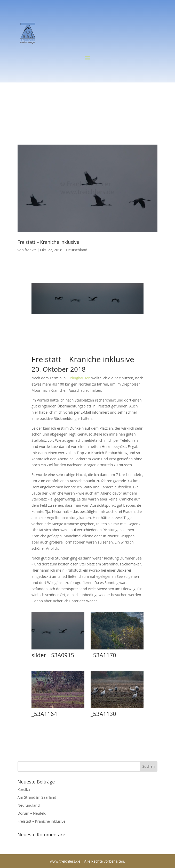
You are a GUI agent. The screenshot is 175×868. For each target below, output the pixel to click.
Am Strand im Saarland (37, 797)
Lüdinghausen (78, 378)
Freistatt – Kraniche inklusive (48, 242)
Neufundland (29, 805)
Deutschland (77, 250)
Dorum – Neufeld (32, 813)
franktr (30, 250)
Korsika (24, 790)
